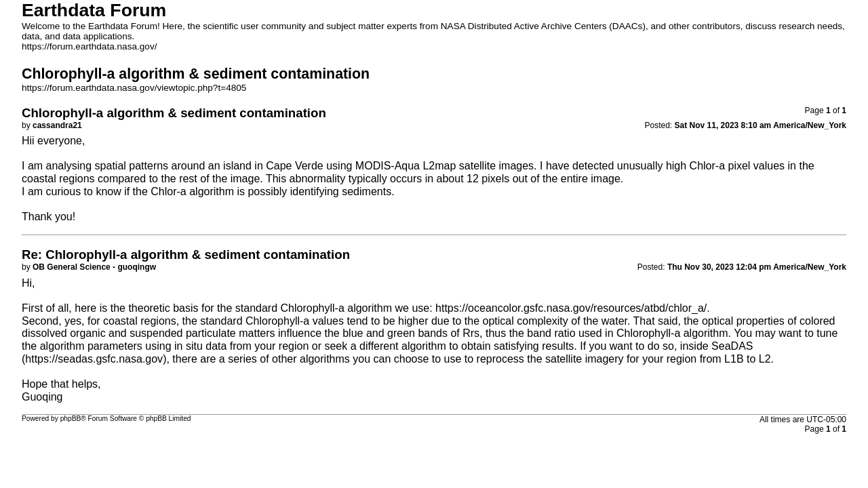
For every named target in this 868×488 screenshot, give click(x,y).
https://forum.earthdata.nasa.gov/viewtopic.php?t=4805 (134, 88)
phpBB (71, 419)
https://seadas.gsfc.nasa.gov (94, 359)
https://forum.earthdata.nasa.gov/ (90, 46)
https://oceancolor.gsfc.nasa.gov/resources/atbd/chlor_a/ (571, 308)
